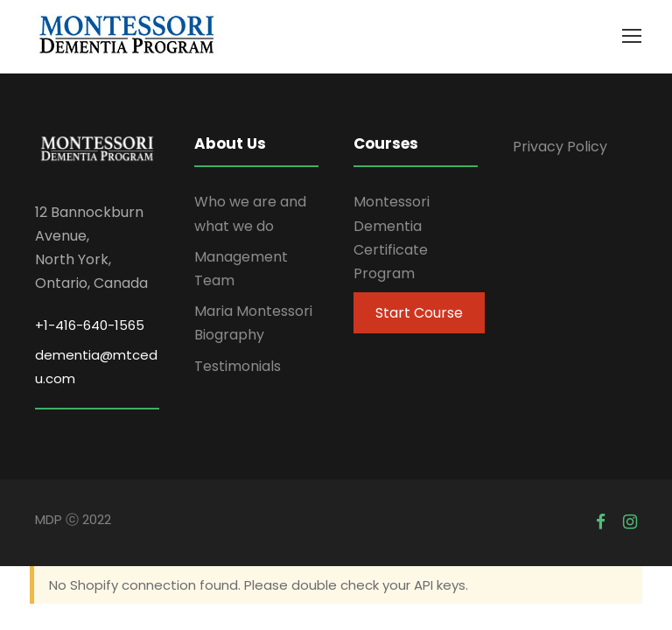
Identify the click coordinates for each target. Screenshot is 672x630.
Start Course (419, 313)
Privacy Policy (560, 147)
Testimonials (238, 366)
